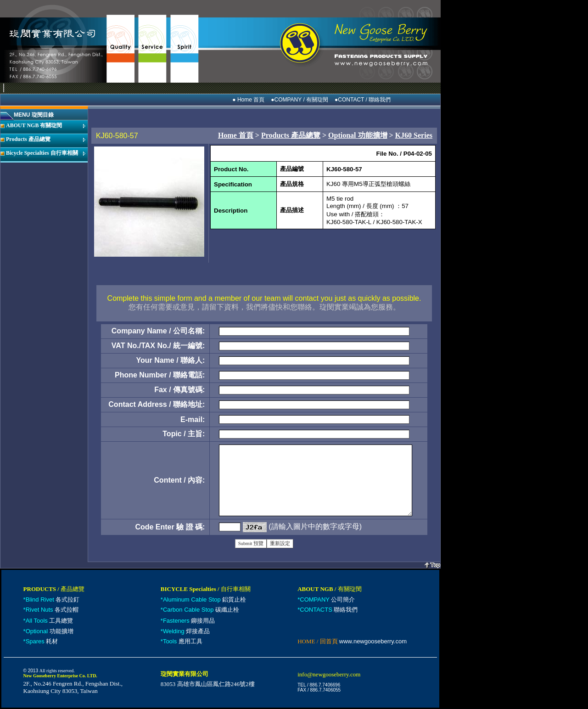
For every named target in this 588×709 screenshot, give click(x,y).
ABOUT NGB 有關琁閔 (34, 125)
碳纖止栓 (201, 610)
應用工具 (183, 641)
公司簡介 (327, 599)
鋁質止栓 (204, 599)
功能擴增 (50, 631)
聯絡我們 (329, 610)
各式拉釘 (53, 599)
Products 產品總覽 (28, 139)
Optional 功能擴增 (358, 135)
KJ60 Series (414, 135)
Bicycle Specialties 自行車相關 (42, 153)
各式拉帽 (52, 610)
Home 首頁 (236, 135)
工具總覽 (50, 621)
